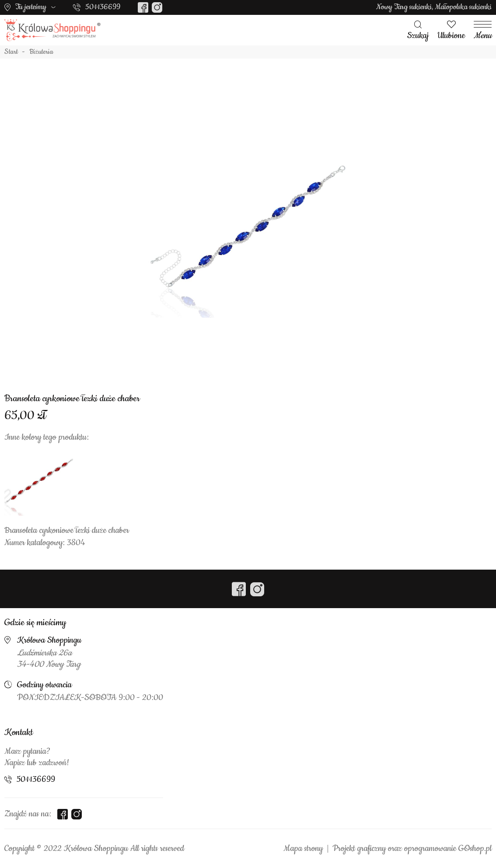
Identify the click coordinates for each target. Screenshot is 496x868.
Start (11, 52)
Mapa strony (303, 849)
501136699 (103, 7)
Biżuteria (41, 52)
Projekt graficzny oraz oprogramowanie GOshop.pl (412, 849)
